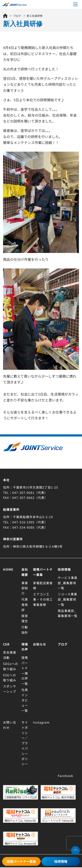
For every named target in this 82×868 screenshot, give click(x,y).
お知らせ (40, 644)
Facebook (65, 776)
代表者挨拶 (25, 605)
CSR (6, 644)
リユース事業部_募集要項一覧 (67, 599)
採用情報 (61, 861)
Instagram (41, 722)
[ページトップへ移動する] (75, 850)
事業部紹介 (25, 588)
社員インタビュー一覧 (25, 700)
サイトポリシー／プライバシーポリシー (25, 743)
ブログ (63, 644)
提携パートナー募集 (21, 861)
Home (8, 569)
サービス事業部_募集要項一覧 (68, 583)
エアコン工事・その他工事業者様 (43, 599)
